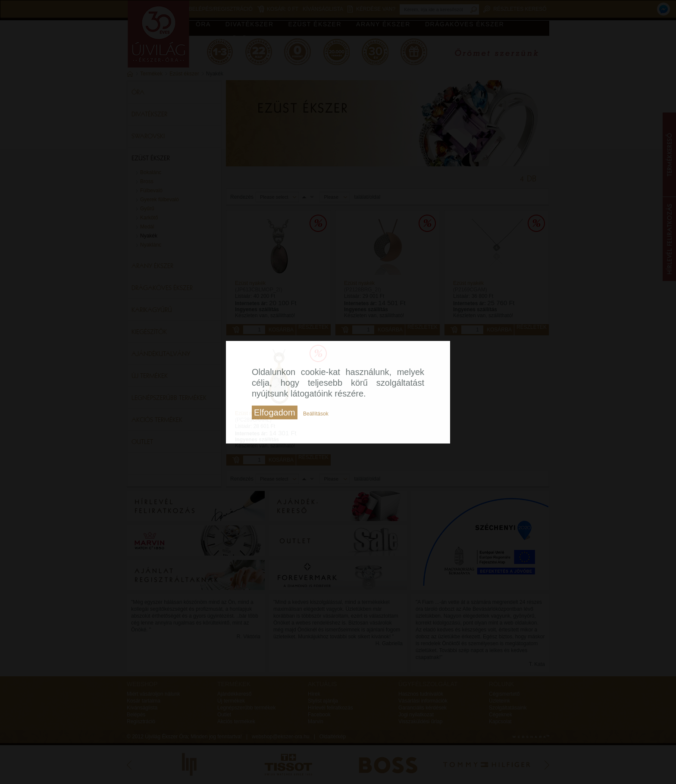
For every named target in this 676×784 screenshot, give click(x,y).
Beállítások (316, 414)
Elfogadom (275, 412)
